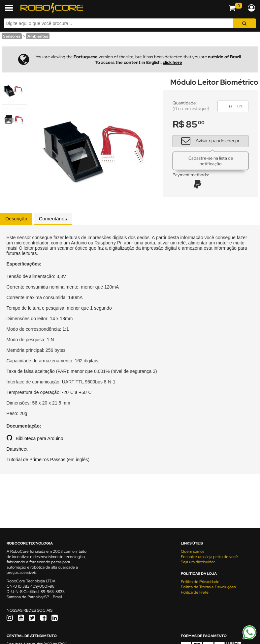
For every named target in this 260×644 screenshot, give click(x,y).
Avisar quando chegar (208, 140)
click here (172, 62)
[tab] (16, 219)
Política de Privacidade (200, 582)
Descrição (16, 219)
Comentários (53, 219)
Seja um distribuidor (198, 562)
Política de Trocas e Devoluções (208, 587)
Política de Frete (195, 592)
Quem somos (193, 551)
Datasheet (17, 449)
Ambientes (38, 36)
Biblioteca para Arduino (40, 438)
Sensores (12, 36)
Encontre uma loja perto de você (209, 557)
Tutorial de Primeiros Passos (36, 460)
